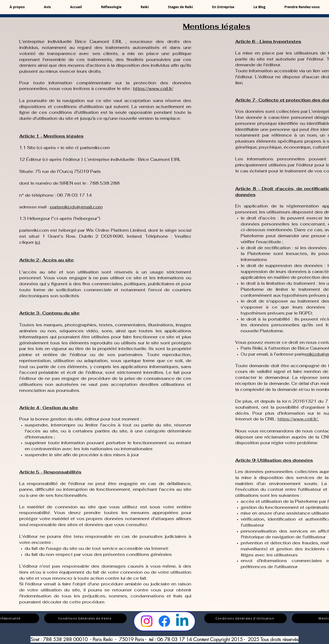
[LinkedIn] (182, 621)
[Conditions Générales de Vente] (85, 618)
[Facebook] (164, 621)
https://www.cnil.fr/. (298, 419)
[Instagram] (147, 621)
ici (37, 242)
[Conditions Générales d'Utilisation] (245, 618)
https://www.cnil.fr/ (153, 88)
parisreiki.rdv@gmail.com (76, 207)
